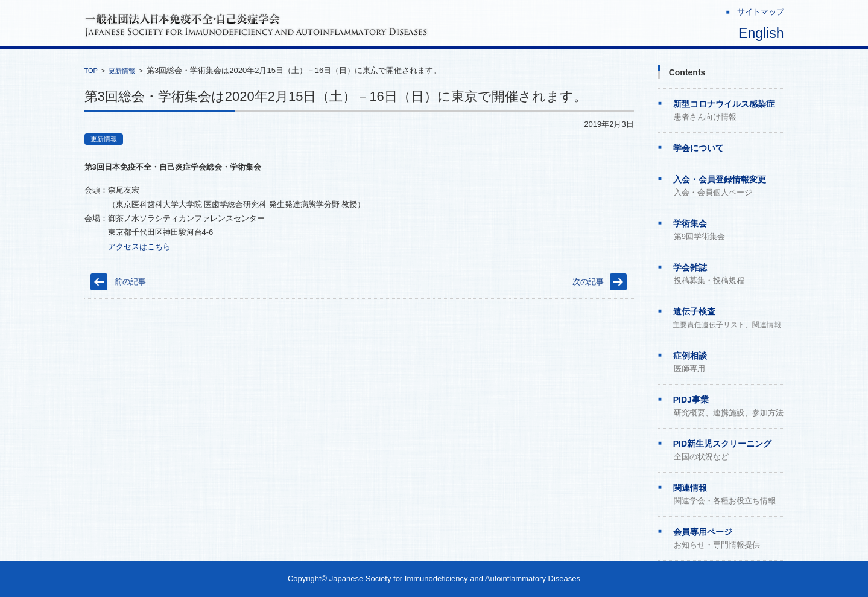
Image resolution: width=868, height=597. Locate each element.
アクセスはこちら (139, 247)
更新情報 (122, 71)
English (761, 33)
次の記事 (588, 282)
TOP (91, 71)
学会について (699, 148)
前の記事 (130, 282)
